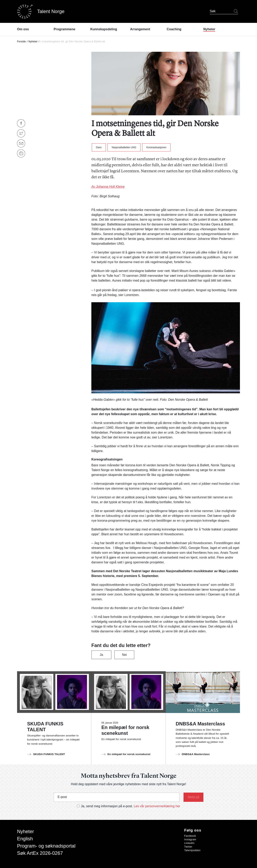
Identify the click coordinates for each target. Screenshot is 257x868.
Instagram (190, 840)
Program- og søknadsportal (46, 846)
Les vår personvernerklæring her (157, 806)
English (25, 839)
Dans (99, 147)
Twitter (188, 847)
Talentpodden (192, 850)
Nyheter (33, 42)
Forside (21, 42)
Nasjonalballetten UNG (124, 147)
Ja (101, 655)
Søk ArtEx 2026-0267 (40, 853)
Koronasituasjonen (156, 147)
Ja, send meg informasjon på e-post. (107, 806)
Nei (124, 655)
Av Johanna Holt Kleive (108, 187)
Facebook (190, 836)
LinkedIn (189, 843)
